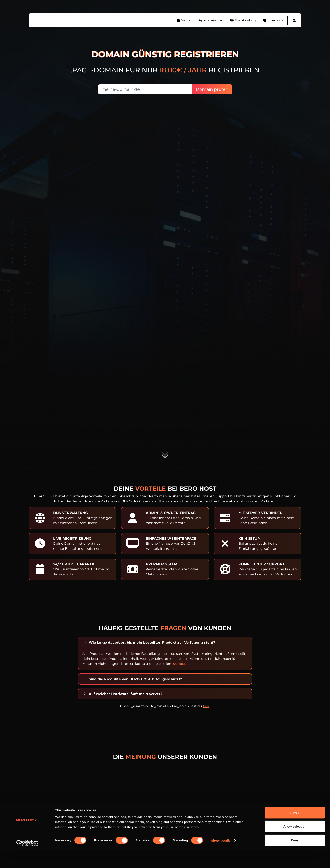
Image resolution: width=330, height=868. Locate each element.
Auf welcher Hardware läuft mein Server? (126, 694)
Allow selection (295, 843)
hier (206, 706)
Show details (221, 857)
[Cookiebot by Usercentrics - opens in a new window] (27, 860)
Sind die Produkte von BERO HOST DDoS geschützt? (135, 679)
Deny (295, 857)
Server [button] (184, 20)
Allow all (295, 829)
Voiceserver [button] (211, 20)
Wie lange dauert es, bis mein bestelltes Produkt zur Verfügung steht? (152, 642)
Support (180, 664)
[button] (294, 20)
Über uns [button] (273, 20)
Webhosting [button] (243, 20)
